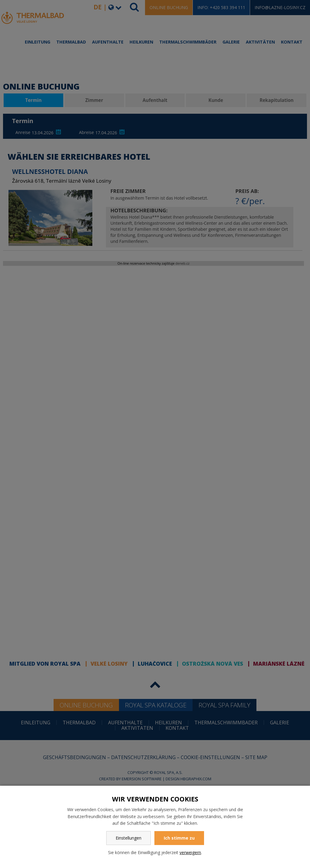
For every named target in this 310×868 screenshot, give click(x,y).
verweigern (190, 852)
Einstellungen (129, 838)
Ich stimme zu (179, 838)
